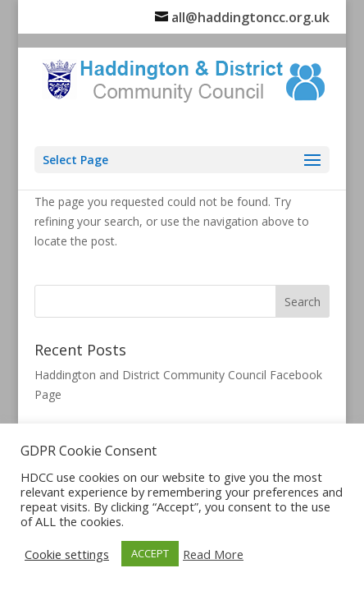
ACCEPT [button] (150, 553)
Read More (213, 554)
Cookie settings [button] (67, 554)
